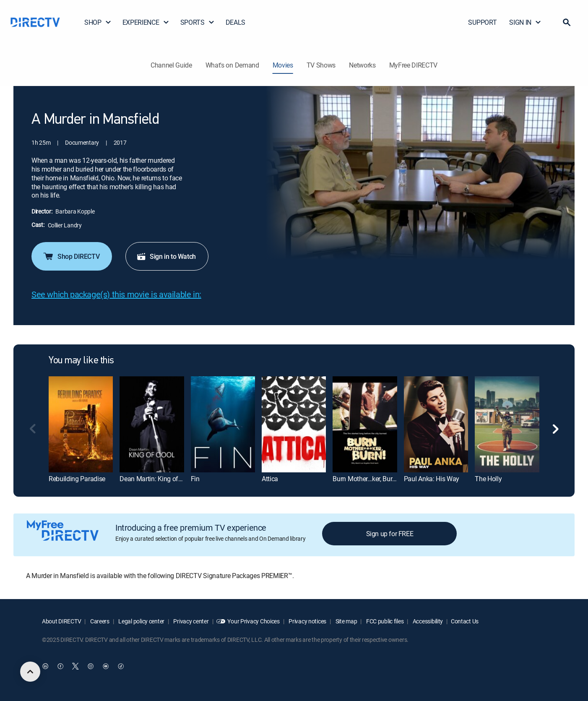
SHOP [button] (98, 22)
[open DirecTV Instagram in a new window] (91, 666)
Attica (270, 479)
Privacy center (191, 621)
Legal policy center (141, 621)
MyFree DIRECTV (414, 65)
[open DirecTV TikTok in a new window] (121, 666)
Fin (195, 479)
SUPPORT (482, 22)
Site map (346, 621)
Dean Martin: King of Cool (156, 479)
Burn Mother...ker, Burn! (365, 479)
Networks (362, 65)
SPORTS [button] (198, 22)
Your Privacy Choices (253, 621)
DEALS (235, 22)
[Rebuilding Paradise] (81, 424)
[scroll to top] (30, 672)
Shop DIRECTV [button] (71, 256)
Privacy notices (307, 621)
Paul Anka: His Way (432, 479)
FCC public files (384, 621)
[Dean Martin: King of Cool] (152, 424)
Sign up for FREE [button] (390, 534)
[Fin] (223, 424)
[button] (567, 22)
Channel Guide (171, 65)
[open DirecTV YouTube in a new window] (106, 666)
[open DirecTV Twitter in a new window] (75, 666)
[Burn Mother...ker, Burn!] (365, 424)
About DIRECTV (61, 621)
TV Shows (321, 65)
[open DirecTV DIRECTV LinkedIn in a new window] (45, 666)
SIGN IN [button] (525, 22)
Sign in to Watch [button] (166, 256)
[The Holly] (507, 424)
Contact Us (465, 621)
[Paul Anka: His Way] (436, 424)
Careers (99, 621)
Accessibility (427, 621)
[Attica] (294, 424)
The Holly (488, 479)
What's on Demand (232, 65)
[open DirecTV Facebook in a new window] (60, 666)
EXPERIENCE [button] (146, 22)
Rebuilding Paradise (77, 479)
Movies (283, 65)
